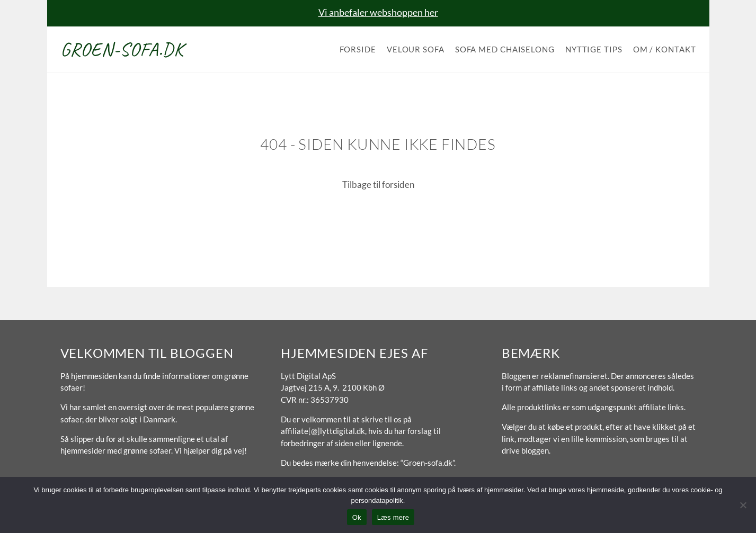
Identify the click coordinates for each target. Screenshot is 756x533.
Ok (357, 517)
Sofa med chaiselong (505, 49)
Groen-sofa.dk (122, 49)
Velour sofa (416, 49)
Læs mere (393, 517)
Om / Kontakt (665, 49)
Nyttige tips (594, 49)
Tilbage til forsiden (378, 184)
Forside (358, 49)
